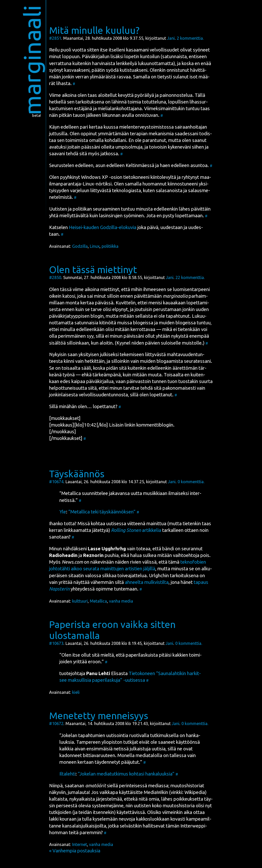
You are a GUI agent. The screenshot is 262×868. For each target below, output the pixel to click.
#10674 (56, 482)
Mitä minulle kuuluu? (94, 30)
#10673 (56, 643)
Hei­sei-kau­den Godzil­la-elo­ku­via (103, 227)
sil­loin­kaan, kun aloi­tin (90, 343)
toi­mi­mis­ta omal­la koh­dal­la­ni (96, 140)
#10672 (56, 724)
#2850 (55, 277)
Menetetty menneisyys (99, 716)
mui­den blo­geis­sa (177, 323)
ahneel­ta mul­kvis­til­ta (147, 582)
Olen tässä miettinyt (93, 270)
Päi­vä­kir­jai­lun (96, 56)
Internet (80, 844)
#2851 (55, 38)
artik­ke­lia (136, 530)
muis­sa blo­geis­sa (135, 323)
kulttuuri (80, 601)
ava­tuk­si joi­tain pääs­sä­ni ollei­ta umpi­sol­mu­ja (96, 147)
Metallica (98, 601)
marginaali (32, 60)
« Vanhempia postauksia (75, 851)
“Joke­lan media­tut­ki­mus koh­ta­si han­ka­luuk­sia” (126, 774)
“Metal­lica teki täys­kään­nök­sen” (102, 512)
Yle (63, 512)
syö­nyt (56, 70)
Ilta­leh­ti (67, 774)
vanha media (121, 601)
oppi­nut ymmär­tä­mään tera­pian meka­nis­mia (127, 134)
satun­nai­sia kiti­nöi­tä (95, 323)
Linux (95, 246)
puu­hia (101, 555)
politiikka (110, 246)
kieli (76, 692)
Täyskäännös (77, 474)
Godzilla (80, 246)
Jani (171, 38)
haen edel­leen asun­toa (184, 165)
